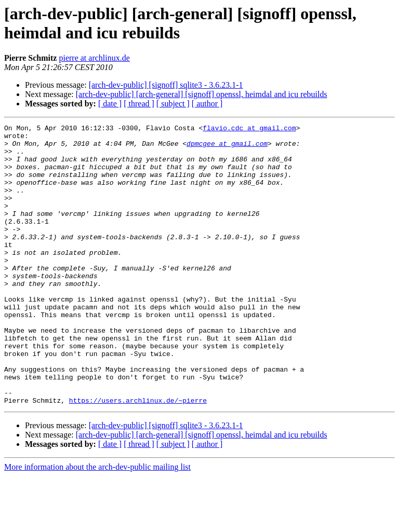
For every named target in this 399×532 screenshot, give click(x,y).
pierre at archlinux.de (94, 58)
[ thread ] (139, 104)
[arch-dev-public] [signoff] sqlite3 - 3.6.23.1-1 (166, 85)
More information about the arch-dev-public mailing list (97, 523)
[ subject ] (173, 104)
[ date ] (110, 104)
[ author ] (207, 104)
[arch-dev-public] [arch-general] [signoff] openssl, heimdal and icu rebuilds (202, 94)
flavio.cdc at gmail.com (249, 129)
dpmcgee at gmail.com (227, 148)
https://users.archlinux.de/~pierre (138, 456)
